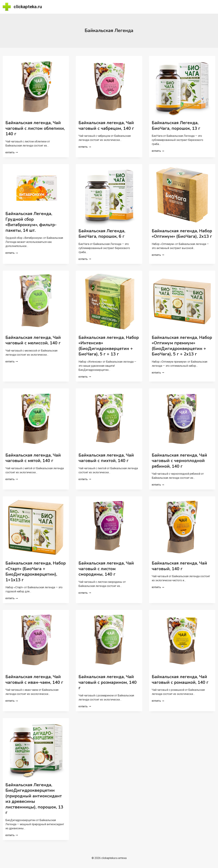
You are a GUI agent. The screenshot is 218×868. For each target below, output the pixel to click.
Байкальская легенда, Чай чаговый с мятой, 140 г (33, 458)
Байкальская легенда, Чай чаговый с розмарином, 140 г (108, 682)
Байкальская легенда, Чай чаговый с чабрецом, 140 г (106, 126)
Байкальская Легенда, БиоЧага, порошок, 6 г (102, 234)
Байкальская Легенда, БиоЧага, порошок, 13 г (176, 126)
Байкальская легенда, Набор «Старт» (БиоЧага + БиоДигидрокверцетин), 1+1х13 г (36, 572)
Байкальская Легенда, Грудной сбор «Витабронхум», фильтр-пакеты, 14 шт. (31, 222)
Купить (12, 153)
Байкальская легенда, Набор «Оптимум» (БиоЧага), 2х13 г (182, 234)
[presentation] (36, 87)
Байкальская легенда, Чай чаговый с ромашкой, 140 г (180, 680)
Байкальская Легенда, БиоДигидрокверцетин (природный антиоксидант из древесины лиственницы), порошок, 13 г (34, 799)
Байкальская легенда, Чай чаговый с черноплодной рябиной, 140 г (179, 461)
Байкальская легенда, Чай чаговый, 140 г (179, 566)
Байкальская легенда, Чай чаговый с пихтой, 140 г (106, 458)
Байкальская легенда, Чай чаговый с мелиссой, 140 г (33, 340)
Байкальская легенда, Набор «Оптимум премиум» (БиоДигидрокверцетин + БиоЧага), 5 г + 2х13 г (182, 346)
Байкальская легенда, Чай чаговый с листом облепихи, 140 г (35, 128)
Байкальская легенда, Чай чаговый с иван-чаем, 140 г (34, 680)
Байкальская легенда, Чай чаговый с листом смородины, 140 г (106, 569)
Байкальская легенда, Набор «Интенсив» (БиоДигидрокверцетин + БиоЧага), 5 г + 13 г (109, 346)
